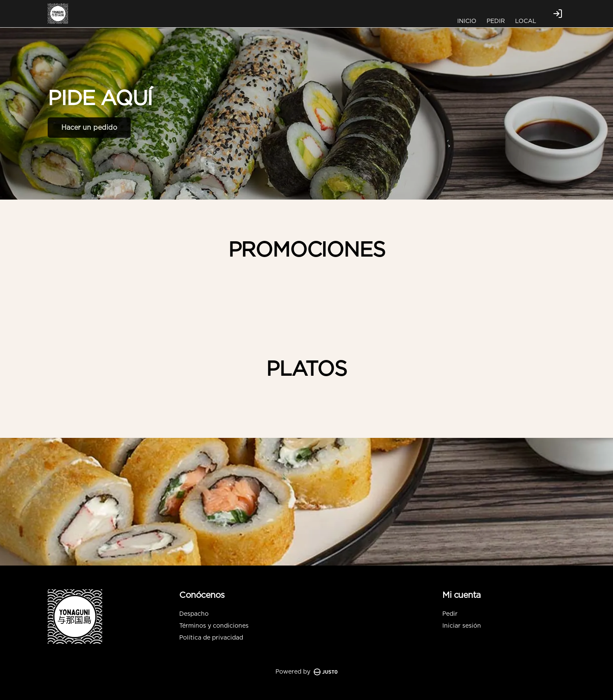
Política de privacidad (211, 638)
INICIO (467, 21)
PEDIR (496, 21)
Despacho (194, 614)
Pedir (450, 614)
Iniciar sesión (462, 626)
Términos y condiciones (214, 626)
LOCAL (526, 21)
